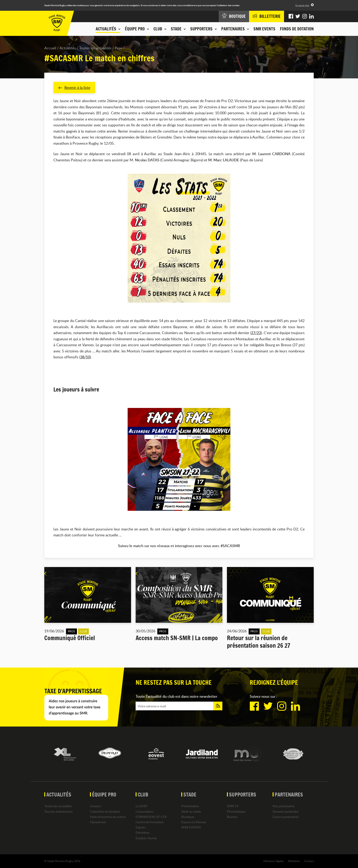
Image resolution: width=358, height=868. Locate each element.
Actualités (68, 48)
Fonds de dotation (297, 29)
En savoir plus (302, 5)
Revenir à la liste (74, 88)
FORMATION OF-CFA (151, 817)
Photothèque (236, 811)
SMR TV (233, 806)
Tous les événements (58, 811)
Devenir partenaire (286, 811)
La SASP (142, 806)
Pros (118, 48)
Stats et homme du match (108, 817)
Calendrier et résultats (105, 811)
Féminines (143, 833)
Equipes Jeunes (146, 838)
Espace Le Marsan (194, 822)
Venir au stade (191, 811)
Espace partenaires (286, 817)
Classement (98, 822)
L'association (144, 811)
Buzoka (232, 817)
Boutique (188, 817)
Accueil (50, 48)
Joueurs (95, 806)
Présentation (190, 806)
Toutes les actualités (95, 48)
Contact (309, 861)
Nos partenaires (284, 806)
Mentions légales (274, 861)
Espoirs (141, 827)
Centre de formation (150, 822)
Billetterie (294, 861)
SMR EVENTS (264, 29)
